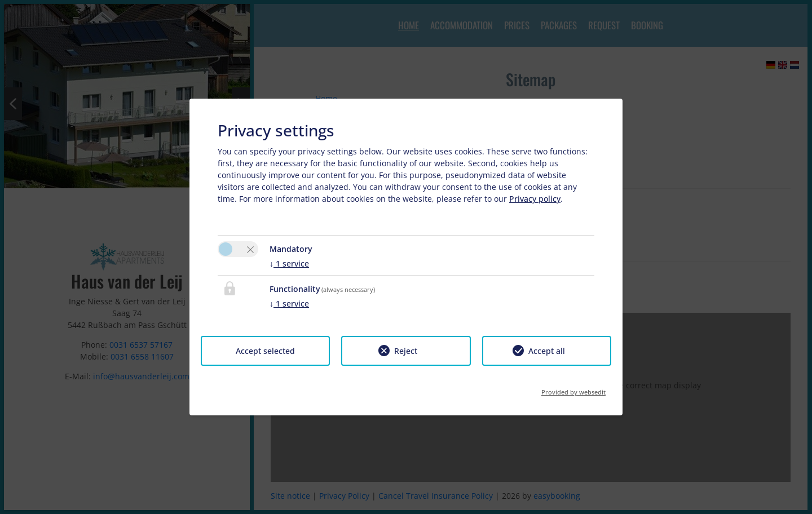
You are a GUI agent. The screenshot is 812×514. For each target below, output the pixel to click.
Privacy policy (535, 199)
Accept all (547, 351)
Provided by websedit (573, 389)
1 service (289, 263)
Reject (406, 351)
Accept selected (265, 351)
